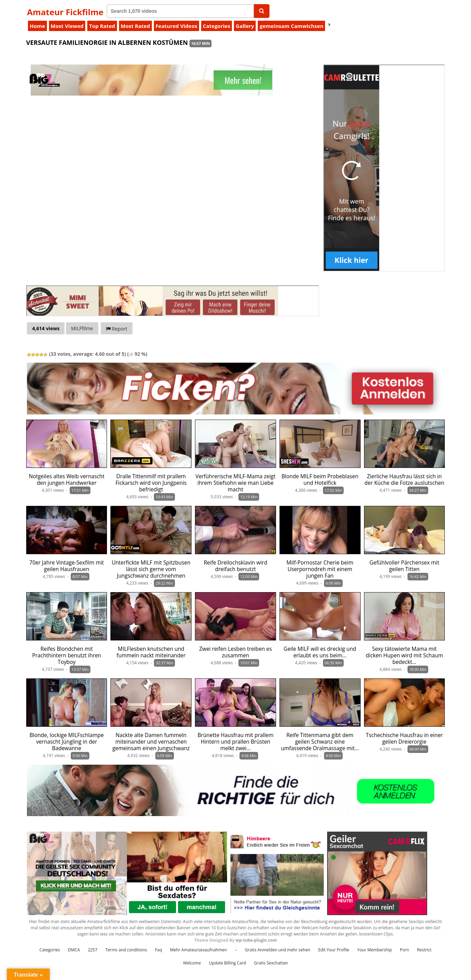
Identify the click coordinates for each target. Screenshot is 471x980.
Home (37, 26)
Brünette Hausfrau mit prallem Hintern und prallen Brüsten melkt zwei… (235, 742)
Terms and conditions (126, 950)
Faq (158, 950)
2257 (93, 950)
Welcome (192, 963)
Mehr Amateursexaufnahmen (199, 950)
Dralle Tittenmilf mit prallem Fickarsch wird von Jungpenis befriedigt (151, 483)
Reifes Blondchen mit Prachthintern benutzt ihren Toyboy (67, 655)
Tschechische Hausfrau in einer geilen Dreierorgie (404, 738)
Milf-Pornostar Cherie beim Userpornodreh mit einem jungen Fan (320, 569)
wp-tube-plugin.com (256, 940)
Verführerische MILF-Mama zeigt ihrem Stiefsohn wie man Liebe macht (236, 483)
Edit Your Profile (334, 950)
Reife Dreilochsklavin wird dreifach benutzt (235, 566)
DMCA (74, 950)
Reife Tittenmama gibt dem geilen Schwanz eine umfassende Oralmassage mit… (320, 742)
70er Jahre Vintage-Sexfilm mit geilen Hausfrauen (67, 566)
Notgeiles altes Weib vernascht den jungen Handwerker (66, 480)
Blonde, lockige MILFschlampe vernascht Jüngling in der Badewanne (67, 742)
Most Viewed (67, 26)
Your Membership (374, 950)
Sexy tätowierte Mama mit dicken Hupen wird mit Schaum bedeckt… (404, 655)
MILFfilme (82, 328)
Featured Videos (176, 26)
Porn (405, 950)
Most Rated (135, 26)
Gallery (245, 26)
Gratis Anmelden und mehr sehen (278, 950)
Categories (217, 26)
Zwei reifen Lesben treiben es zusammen (235, 652)
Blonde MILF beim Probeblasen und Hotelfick (320, 480)
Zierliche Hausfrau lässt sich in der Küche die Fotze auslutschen (404, 480)
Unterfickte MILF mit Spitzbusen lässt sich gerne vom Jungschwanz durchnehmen (151, 569)
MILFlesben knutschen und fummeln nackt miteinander (151, 652)
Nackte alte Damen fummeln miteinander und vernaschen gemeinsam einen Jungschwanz (151, 742)
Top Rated (102, 26)
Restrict (424, 950)
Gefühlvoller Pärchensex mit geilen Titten (404, 566)
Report (117, 329)
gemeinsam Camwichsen (291, 26)
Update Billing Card (227, 963)
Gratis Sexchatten (271, 963)
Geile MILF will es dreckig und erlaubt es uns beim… (320, 652)
